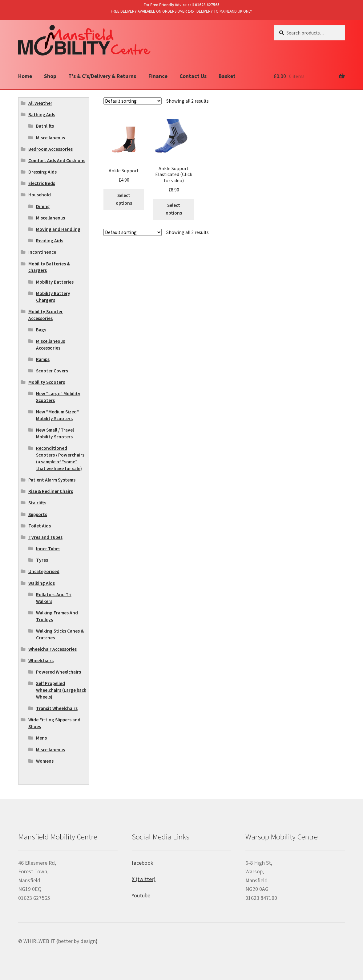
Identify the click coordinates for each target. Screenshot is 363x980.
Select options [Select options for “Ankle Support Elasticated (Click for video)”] (174, 209)
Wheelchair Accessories (52, 649)
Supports (38, 514)
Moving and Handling (58, 229)
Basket (227, 76)
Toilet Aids (40, 526)
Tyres (42, 560)
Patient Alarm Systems (52, 480)
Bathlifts (45, 126)
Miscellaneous (50, 138)
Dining (43, 206)
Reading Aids (50, 241)
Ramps (43, 359)
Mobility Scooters (47, 382)
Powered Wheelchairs (58, 672)
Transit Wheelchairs (57, 708)
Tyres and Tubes (45, 537)
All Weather (40, 103)
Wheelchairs (41, 660)
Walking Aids (42, 583)
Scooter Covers (52, 371)
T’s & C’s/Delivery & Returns (102, 76)
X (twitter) (144, 879)
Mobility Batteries (55, 282)
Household (40, 195)
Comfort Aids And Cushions (57, 160)
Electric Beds (42, 183)
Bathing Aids (42, 115)
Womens (45, 761)
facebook (142, 863)
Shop (50, 76)
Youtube (141, 896)
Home (25, 76)
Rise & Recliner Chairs (51, 491)
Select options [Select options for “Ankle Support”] (124, 199)
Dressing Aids (42, 172)
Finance (158, 76)
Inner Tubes (48, 549)
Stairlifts (37, 503)
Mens (41, 738)
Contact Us (193, 76)
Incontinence (42, 252)
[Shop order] (133, 101)
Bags (41, 330)
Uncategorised (44, 571)
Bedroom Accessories (50, 149)
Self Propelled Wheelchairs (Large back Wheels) (61, 690)
